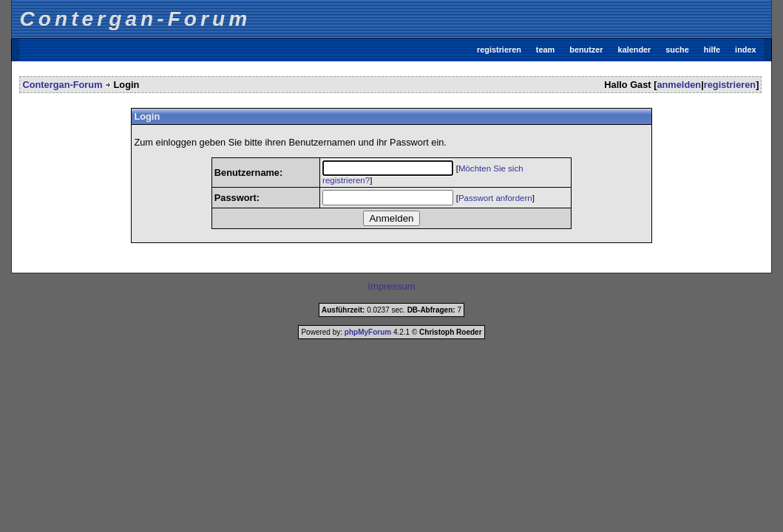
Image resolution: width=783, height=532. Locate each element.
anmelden (679, 85)
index (745, 50)
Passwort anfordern (495, 198)
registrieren (499, 50)
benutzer (586, 50)
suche (677, 50)
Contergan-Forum (62, 85)
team (545, 50)
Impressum (391, 286)
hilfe (712, 50)
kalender (635, 50)
